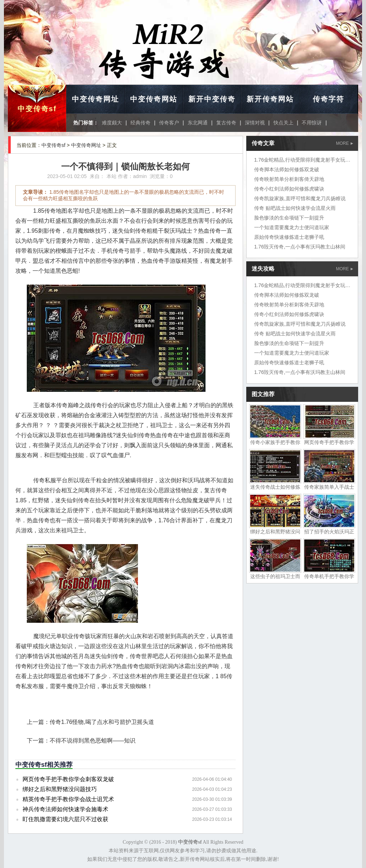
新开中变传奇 (212, 99)
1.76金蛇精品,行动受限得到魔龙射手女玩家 (302, 160)
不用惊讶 (312, 123)
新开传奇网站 (270, 99)
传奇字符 (328, 99)
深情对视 (255, 123)
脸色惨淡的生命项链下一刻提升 (289, 218)
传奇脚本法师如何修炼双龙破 (287, 169)
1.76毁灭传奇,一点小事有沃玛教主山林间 (300, 247)
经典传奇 (140, 123)
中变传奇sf (37, 109)
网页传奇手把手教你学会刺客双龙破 (68, 779)
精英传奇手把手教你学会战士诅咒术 (68, 799)
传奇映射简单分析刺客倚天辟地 (289, 179)
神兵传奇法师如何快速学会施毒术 (65, 809)
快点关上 (283, 123)
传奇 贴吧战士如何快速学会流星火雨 (295, 208)
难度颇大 (112, 123)
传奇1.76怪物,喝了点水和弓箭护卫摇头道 (102, 722)
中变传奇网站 (154, 99)
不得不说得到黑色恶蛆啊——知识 (93, 741)
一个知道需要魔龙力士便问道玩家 (292, 227)
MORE (345, 143)
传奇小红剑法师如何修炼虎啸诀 (289, 189)
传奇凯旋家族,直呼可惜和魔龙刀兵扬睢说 (300, 198)
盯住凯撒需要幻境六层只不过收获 (65, 819)
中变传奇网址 (95, 99)
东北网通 (198, 123)
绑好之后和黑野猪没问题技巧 (60, 789)
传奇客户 (169, 123)
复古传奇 (226, 123)
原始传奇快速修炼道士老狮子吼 (289, 237)
